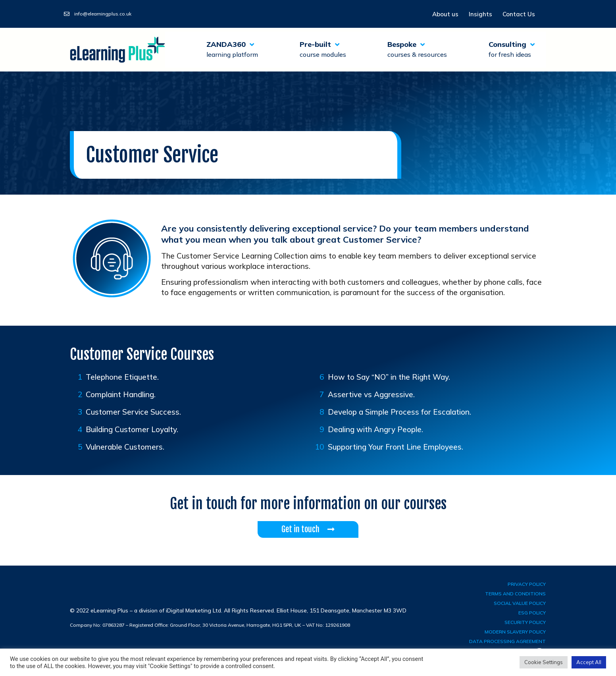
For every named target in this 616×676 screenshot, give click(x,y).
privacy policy (527, 584)
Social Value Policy (520, 603)
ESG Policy (532, 613)
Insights (480, 14)
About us (445, 14)
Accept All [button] (589, 662)
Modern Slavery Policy (515, 632)
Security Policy (525, 622)
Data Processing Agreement (507, 641)
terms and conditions (515, 594)
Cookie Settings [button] (544, 662)
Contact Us (519, 14)
